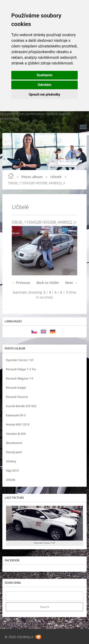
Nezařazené (14, 443)
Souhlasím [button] (45, 75)
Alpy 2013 (12, 471)
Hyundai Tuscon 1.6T (20, 360)
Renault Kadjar (16, 388)
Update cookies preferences (22, 114)
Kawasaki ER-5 (16, 415)
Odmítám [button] (44, 85)
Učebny (11, 461)
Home (11, 176)
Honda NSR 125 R (18, 424)
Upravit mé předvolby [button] (44, 94)
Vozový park (14, 452)
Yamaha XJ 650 (16, 434)
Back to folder (48, 283)
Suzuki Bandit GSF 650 (21, 406)
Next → (71, 283)
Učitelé (56, 177)
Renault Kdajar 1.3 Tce (21, 369)
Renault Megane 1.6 (20, 378)
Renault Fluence (17, 397)
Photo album (32, 177)
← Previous (21, 283)
